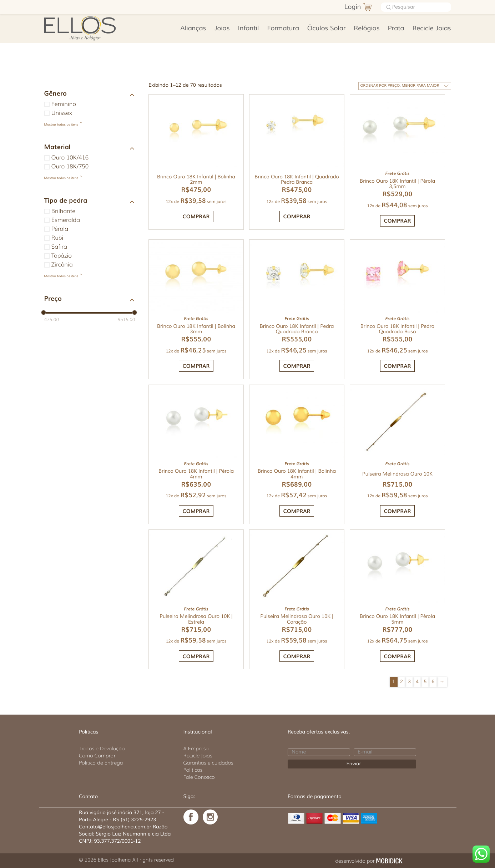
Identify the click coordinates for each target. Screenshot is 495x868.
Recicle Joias (431, 29)
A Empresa (196, 748)
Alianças (193, 29)
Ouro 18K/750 (70, 167)
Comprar (196, 218)
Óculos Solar (327, 29)
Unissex (62, 113)
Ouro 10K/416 (70, 158)
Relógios (367, 29)
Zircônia (62, 265)
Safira (59, 247)
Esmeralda (66, 220)
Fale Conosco (199, 777)
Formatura (283, 29)
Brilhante (64, 211)
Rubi (57, 238)
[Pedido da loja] (407, 86)
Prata (396, 29)
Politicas (193, 770)
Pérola (60, 229)
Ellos (91, 27)
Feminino (64, 104)
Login (353, 7)
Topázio (62, 256)
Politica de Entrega (101, 763)
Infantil (249, 29)
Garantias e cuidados (208, 763)
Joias (222, 29)
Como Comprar (97, 756)
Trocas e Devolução (102, 748)
